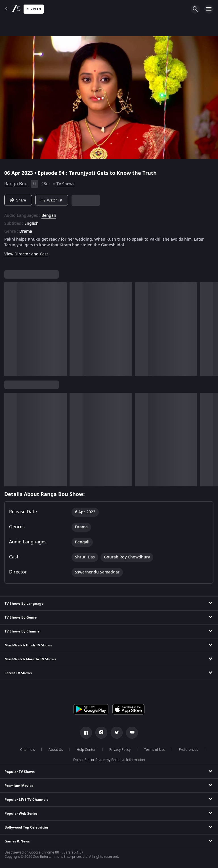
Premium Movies (19, 786)
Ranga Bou (16, 184)
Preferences (188, 750)
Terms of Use (155, 750)
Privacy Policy (120, 750)
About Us (56, 750)
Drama (26, 232)
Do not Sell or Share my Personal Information (109, 760)
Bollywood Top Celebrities (27, 827)
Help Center (86, 750)
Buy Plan (34, 9)
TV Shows (65, 184)
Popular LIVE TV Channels (26, 800)
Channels (28, 750)
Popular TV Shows (20, 772)
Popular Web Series (21, 814)
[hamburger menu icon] (209, 9)
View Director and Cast (26, 254)
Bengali (49, 216)
